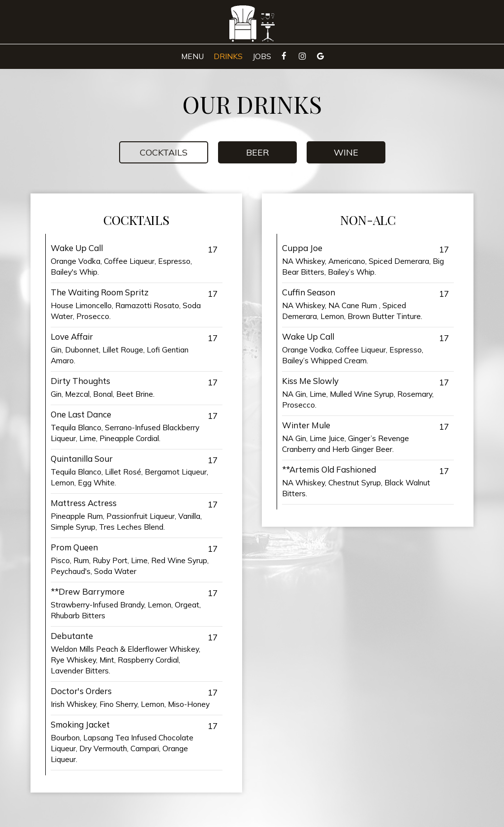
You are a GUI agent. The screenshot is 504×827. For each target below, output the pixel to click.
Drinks (228, 56)
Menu (192, 56)
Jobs (262, 56)
